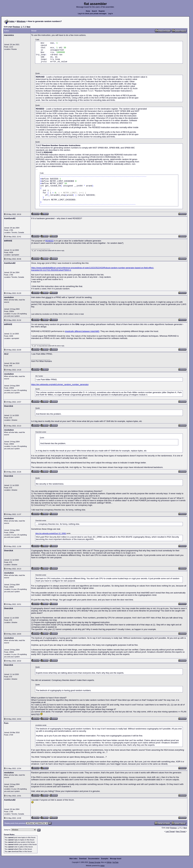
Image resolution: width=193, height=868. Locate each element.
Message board (116, 859)
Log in (110, 14)
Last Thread (170, 831)
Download (83, 859)
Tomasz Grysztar (94, 862)
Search (94, 11)
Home (88, 11)
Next (28, 27)
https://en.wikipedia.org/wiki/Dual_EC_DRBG (51, 533)
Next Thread (181, 831)
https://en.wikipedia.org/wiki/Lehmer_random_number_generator (60, 384)
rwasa (102, 866)
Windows (21, 21)
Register (102, 11)
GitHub (109, 862)
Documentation (94, 859)
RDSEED (49, 241)
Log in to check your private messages (92, 14)
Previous (16, 27)
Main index (73, 859)
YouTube (115, 862)
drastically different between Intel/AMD (82, 331)
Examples (105, 859)
